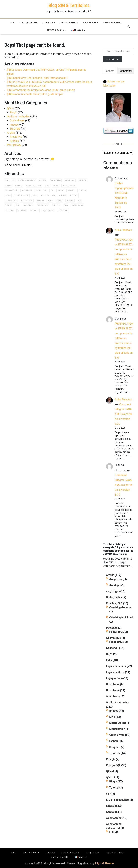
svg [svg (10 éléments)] (66, 205)
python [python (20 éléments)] (40, 200)
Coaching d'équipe (120, 607)
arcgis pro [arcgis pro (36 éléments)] (55, 180)
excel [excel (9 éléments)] (56, 185)
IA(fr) (109, 654)
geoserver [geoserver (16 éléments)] (27, 190)
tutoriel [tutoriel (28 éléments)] (34, 210)
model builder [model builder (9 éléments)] (48, 195)
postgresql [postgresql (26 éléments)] (11, 200)
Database (112, 628)
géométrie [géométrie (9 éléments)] (41, 190)
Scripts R (115, 747)
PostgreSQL (14, 145)
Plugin (13, 112)
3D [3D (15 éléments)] (13, 180)
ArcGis (11, 133)
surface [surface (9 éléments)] (56, 205)
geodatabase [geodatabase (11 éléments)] (69, 185)
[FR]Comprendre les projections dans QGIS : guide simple (41, 90)
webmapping (114, 818)
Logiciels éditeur (116, 666)
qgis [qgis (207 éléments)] (50, 200)
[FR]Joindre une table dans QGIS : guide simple (35, 94)
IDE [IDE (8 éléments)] (52, 190)
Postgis (111, 759)
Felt (112, 832)
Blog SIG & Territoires (69, 6)
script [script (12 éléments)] (9, 205)
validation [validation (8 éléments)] (48, 210)
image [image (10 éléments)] (60, 190)
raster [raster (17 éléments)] (70, 200)
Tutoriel (114, 788)
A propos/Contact (112, 23)
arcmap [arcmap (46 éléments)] (83, 180)
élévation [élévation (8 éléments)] (62, 210)
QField (110, 771)
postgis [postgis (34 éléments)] (74, 195)
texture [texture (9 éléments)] (9, 210)
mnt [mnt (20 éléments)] (35, 195)
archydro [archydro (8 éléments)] (70, 180)
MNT (112, 717)
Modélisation (117, 729)
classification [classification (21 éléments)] (34, 185)
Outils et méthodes (18, 116)
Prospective (117, 642)
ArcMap (14, 141)
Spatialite (112, 806)
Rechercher (125, 71)
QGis (10, 108)
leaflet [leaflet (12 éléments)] (82, 190)
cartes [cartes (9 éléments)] (19, 185)
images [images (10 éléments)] (71, 190)
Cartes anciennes (69, 23)
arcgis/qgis (113, 591)
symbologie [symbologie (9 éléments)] (78, 205)
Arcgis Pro (16, 137)
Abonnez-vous (113, 59)
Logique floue (114, 678)
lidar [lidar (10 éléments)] (8, 195)
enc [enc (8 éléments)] (47, 185)
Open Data (112, 696)
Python (114, 741)
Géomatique (113, 638)
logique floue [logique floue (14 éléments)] (22, 195)
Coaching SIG (114, 603)
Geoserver (112, 648)
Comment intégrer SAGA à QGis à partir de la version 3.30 (123, 414)
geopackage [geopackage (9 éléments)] (11, 190)
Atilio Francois (123, 230)
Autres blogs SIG (56, 30)
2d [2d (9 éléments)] (7, 180)
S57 (108, 794)
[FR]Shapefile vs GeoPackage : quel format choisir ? (38, 78)
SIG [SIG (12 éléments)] (17, 205)
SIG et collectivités (117, 800)
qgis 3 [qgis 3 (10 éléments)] (60, 200)
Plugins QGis (90, 23)
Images (14, 125)
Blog (13, 23)
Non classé (113, 684)
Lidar (109, 660)
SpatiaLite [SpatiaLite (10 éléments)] (28, 205)
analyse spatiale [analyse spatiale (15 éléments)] (27, 180)
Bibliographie (114, 597)
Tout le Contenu (29, 23)
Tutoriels (48, 23)
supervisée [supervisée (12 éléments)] (42, 205)
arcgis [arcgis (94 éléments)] (43, 180)
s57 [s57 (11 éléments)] (79, 200)
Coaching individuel (121, 618)
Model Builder (118, 723)
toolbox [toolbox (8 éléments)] (22, 210)
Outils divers (17, 121)
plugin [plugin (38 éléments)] (62, 195)
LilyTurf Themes (105, 863)
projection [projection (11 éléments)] (27, 200)
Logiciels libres (115, 672)
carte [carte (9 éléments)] (8, 185)
